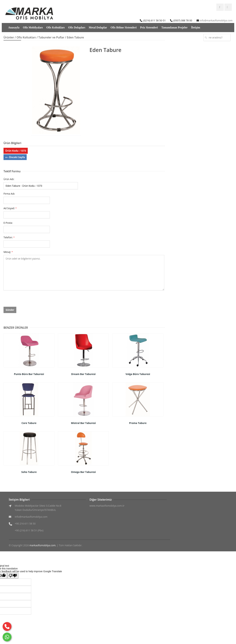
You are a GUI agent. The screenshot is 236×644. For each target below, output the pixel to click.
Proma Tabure (138, 423)
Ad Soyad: (10, 208)
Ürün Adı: (9, 179)
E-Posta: (8, 223)
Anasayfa (14, 27)
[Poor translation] (13, 576)
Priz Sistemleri (149, 27)
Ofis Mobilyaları (33, 27)
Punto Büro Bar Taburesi (29, 374)
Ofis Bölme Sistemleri (124, 27)
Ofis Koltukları (55, 27)
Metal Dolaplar (98, 27)
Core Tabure (29, 423)
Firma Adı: (9, 194)
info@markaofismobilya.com (216, 20)
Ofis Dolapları (77, 27)
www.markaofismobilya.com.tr (107, 506)
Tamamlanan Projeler (174, 27)
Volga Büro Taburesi (138, 374)
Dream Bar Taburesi (83, 374)
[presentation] (30, 300)
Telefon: (9, 237)
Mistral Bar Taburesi (83, 423)
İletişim (196, 27)
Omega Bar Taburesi (84, 472)
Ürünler (9, 37)
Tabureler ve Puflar (51, 37)
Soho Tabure (29, 472)
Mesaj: (8, 252)
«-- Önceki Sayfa (15, 157)
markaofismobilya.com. (43, 545)
